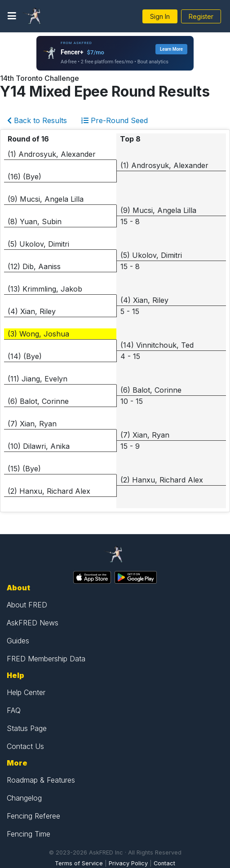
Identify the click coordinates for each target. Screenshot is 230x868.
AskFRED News (33, 623)
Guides (18, 641)
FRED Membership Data (46, 659)
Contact (164, 863)
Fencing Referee (33, 816)
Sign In (160, 16)
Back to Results (37, 120)
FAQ (14, 710)
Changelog (24, 798)
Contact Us (25, 746)
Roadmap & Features (41, 780)
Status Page (27, 728)
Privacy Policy (128, 863)
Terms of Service (79, 863)
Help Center (26, 692)
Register (201, 16)
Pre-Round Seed (115, 120)
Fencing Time (29, 834)
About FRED (27, 605)
